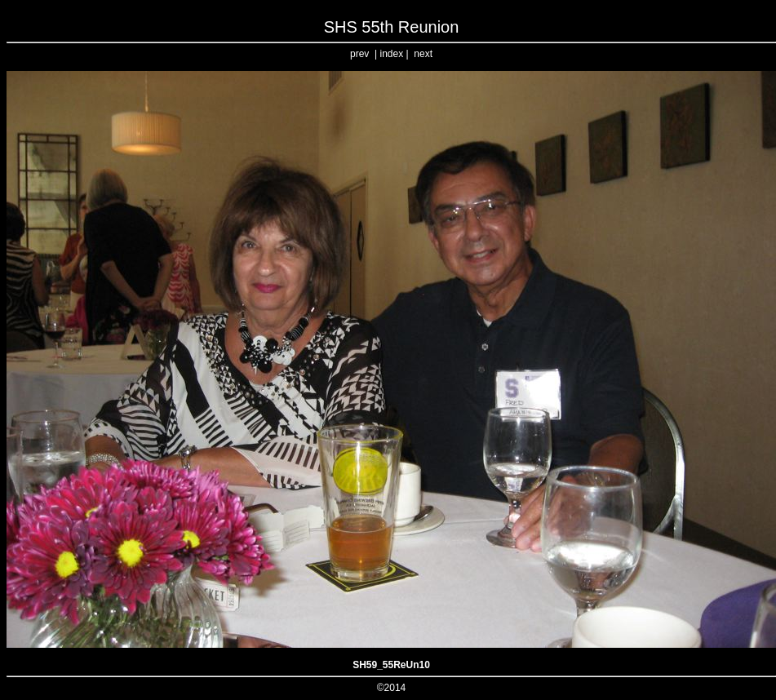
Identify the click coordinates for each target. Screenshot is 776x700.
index (391, 54)
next (423, 54)
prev (359, 54)
